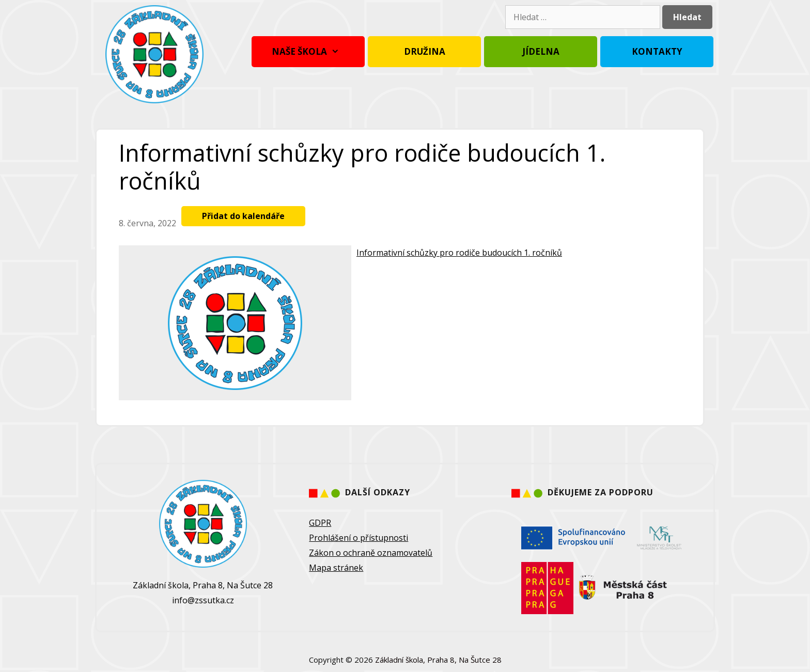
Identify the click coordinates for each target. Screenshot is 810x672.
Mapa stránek (336, 568)
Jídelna (541, 51)
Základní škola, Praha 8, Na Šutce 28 (438, 660)
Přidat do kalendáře (243, 216)
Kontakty (657, 51)
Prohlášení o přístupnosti (359, 538)
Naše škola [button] (308, 52)
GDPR (320, 523)
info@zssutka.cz (203, 600)
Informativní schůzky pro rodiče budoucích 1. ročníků (459, 253)
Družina (425, 51)
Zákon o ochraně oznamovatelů (371, 553)
